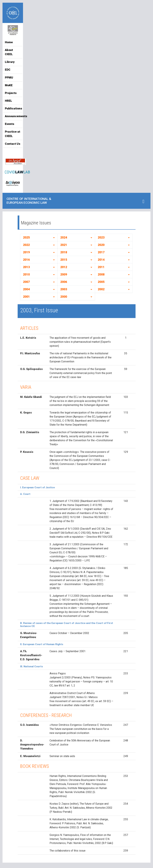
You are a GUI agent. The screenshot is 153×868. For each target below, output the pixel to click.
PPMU (9, 77)
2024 (64, 237)
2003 (64, 289)
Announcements (13, 116)
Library (10, 62)
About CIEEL (9, 52)
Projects (11, 93)
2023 (101, 237)
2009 (64, 274)
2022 (26, 245)
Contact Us (13, 144)
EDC (8, 70)
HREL (8, 101)
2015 (64, 260)
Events (10, 124)
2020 (101, 245)
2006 (64, 282)
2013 (26, 267)
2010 (26, 274)
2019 (26, 252)
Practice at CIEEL (13, 134)
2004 (26, 289)
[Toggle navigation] (143, 201)
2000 (64, 297)
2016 (26, 260)
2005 (101, 282)
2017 (101, 252)
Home (9, 42)
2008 (101, 274)
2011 (101, 267)
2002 (101, 289)
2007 (26, 282)
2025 (26, 237)
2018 (64, 252)
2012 (64, 267)
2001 (26, 297)
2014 (101, 260)
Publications (13, 108)
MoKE (9, 85)
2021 (64, 245)
